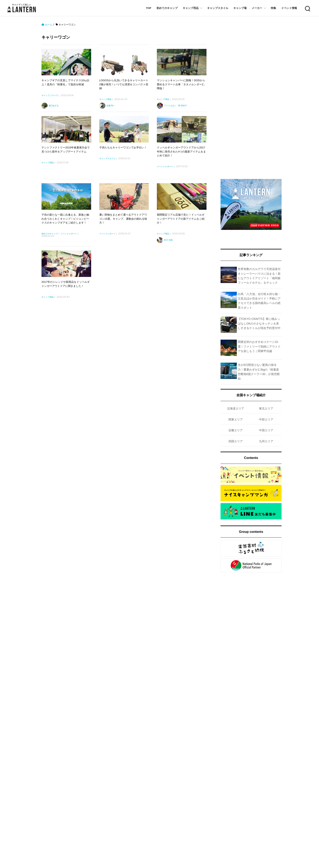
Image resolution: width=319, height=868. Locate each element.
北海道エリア (236, 408)
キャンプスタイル (218, 8)
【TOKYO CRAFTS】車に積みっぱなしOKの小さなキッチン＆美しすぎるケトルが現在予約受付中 (259, 323)
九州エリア (266, 441)
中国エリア (266, 430)
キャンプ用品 (191, 8)
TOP (149, 8)
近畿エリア (236, 430)
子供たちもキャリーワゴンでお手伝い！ (123, 148)
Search (307, 8)
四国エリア (236, 441)
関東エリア (236, 419)
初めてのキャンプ (167, 8)
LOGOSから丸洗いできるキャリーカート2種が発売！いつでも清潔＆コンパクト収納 (124, 84)
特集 (273, 8)
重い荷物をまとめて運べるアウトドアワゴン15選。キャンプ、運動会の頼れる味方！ (123, 219)
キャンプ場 (240, 8)
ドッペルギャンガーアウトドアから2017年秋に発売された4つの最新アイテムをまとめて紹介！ (181, 151)
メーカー (257, 8)
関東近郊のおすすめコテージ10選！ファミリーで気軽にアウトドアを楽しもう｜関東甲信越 (259, 346)
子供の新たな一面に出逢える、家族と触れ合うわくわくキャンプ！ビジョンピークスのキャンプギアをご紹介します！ (65, 219)
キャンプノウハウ (50, 95)
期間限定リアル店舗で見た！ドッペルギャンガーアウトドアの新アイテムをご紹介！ (181, 219)
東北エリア (266, 408)
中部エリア (266, 419)
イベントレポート (165, 167)
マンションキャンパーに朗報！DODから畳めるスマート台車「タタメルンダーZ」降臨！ (181, 84)
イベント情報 (289, 8)
